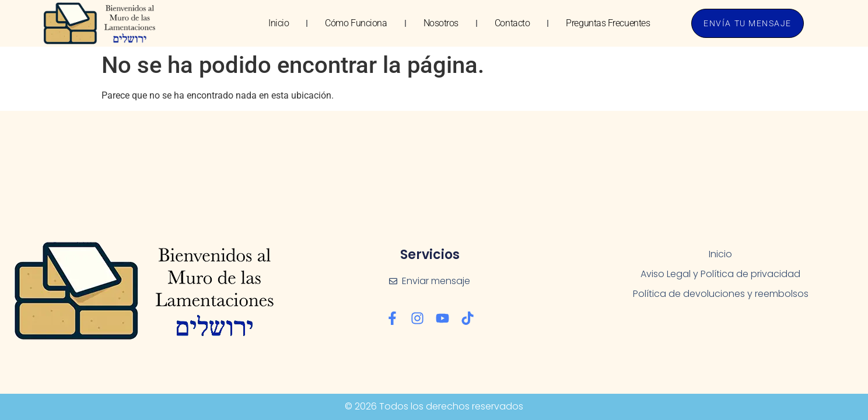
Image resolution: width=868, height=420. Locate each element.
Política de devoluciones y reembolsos (721, 294)
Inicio (279, 23)
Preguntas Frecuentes (608, 23)
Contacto (512, 23)
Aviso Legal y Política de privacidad (720, 274)
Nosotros (441, 23)
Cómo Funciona (356, 23)
